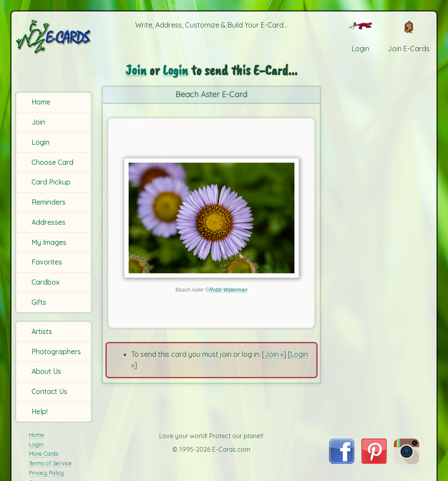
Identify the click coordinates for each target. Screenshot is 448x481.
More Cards (44, 453)
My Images (49, 242)
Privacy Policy (46, 473)
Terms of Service (50, 463)
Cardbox (45, 282)
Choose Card (52, 162)
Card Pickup (51, 182)
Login (40, 142)
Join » (274, 354)
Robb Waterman (228, 290)
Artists (42, 331)
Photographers (56, 352)
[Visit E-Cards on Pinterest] (374, 461)
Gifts (39, 302)
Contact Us (49, 391)
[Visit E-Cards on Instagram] (406, 461)
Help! (40, 411)
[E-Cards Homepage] (54, 37)
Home (41, 102)
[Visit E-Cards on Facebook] (341, 461)
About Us (46, 371)
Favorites (47, 262)
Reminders (49, 202)
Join (38, 122)
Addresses (49, 222)
